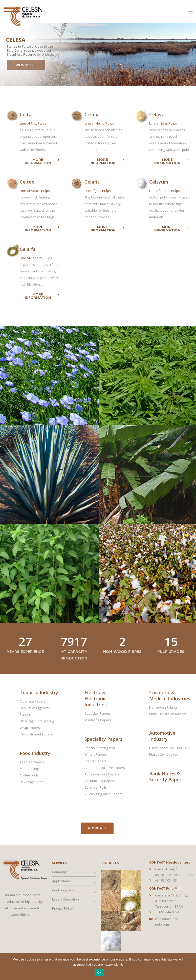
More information (42, 161)
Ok (99, 973)
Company (59, 872)
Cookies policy (63, 890)
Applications (61, 881)
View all (97, 828)
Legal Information (66, 899)
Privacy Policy (62, 908)
